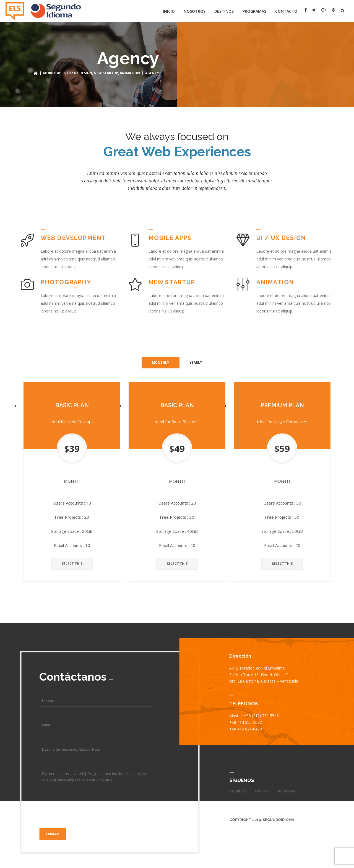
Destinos (224, 11)
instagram (286, 791)
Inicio (169, 11)
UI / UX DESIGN (80, 73)
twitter (261, 791)
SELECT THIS (72, 564)
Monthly (161, 362)
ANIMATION (130, 73)
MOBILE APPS (54, 73)
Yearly (196, 362)
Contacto (286, 11)
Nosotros (195, 11)
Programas (254, 11)
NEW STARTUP (106, 73)
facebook (238, 791)
